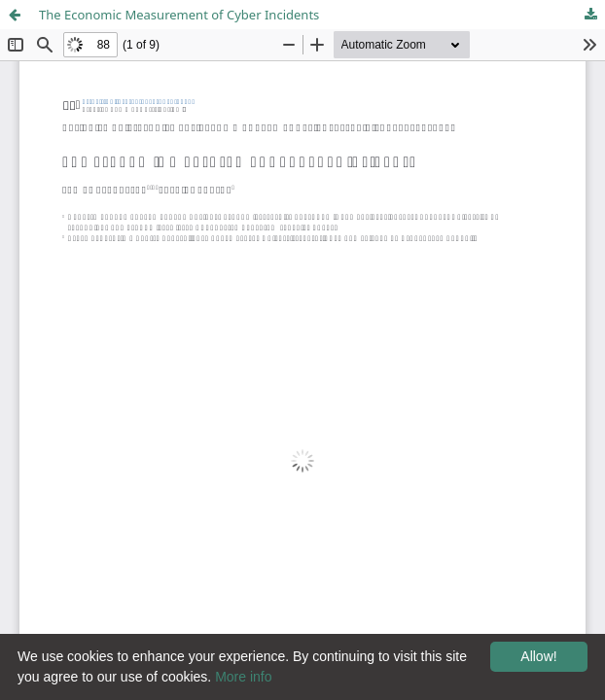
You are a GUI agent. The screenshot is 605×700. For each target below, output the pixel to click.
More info (243, 677)
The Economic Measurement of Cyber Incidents (179, 15)
